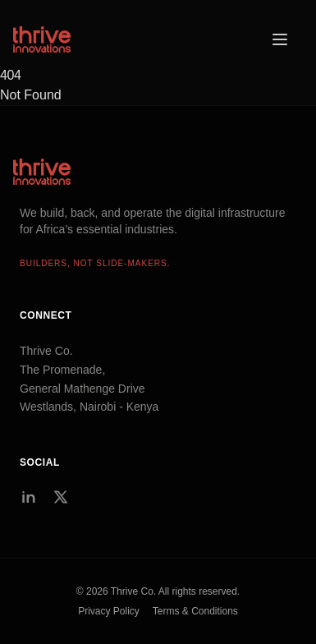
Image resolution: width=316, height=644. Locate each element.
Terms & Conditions (195, 611)
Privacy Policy (109, 611)
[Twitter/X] (61, 497)
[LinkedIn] (28, 497)
